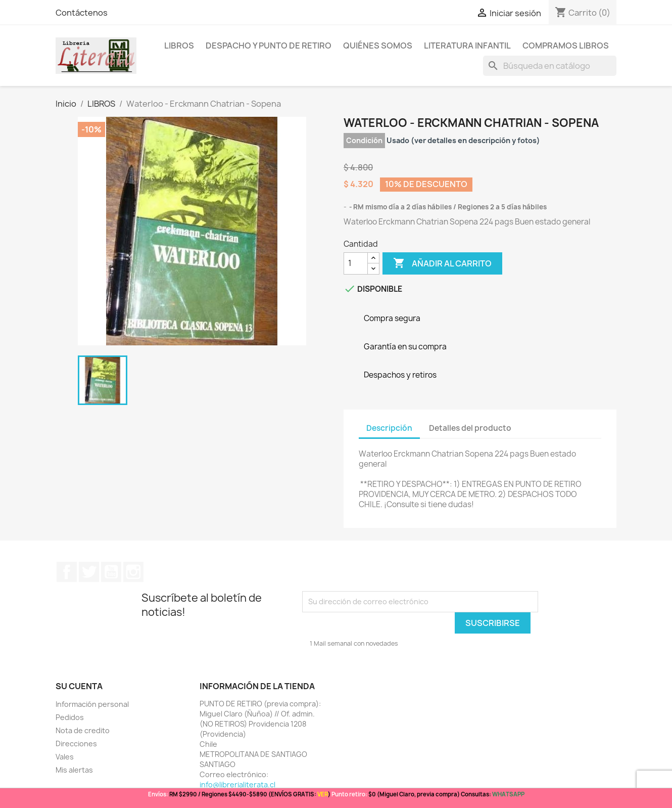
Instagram (133, 572)
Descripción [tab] (389, 428)
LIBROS (179, 46)
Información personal (92, 704)
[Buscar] (550, 66)
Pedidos (70, 717)
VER (323, 794)
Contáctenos (82, 13)
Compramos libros (566, 46)
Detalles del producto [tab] (470, 428)
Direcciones (76, 744)
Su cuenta (79, 686)
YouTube (111, 572)
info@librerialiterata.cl (237, 784)
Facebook (67, 572)
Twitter (89, 572)
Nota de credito (83, 730)
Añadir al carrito (442, 263)
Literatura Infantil (467, 46)
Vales (65, 757)
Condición (364, 140)
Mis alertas (74, 770)
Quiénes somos (378, 46)
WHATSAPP (508, 794)
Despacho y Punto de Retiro (269, 46)
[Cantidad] (356, 263)
